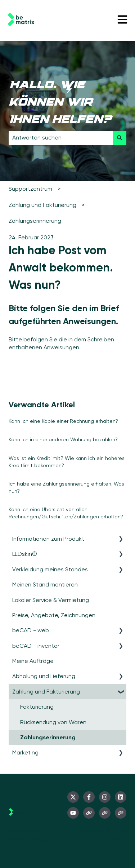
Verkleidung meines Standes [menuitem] (50, 569)
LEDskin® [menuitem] (25, 554)
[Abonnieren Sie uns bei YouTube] (73, 813)
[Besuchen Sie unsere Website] (89, 813)
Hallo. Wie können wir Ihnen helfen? (60, 103)
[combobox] (61, 138)
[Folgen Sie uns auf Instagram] (105, 797)
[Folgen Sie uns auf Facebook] (89, 797)
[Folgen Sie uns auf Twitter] (73, 797)
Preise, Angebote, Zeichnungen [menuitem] (54, 615)
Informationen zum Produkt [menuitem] (48, 539)
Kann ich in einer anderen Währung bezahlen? (63, 439)
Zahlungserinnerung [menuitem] (48, 737)
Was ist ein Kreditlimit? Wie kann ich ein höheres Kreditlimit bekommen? (67, 462)
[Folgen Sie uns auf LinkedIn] (121, 797)
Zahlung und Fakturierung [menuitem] (46, 692)
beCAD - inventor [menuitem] (36, 646)
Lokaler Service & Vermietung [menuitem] (51, 600)
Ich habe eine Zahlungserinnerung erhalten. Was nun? (66, 487)
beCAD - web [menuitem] (31, 630)
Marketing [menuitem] (25, 752)
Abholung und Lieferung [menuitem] (44, 676)
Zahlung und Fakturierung (42, 205)
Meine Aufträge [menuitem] (33, 661)
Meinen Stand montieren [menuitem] (45, 584)
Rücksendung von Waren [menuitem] (53, 722)
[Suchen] (120, 138)
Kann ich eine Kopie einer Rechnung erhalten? (63, 421)
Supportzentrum (30, 189)
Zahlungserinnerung (35, 221)
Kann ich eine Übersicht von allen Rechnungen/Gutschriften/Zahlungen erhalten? (66, 513)
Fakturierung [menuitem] (37, 707)
